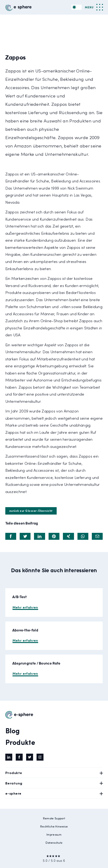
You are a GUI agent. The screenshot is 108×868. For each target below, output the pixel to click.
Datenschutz (54, 843)
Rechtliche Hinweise (54, 826)
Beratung (54, 783)
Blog (13, 730)
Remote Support (54, 818)
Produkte (20, 742)
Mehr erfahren (25, 607)
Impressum (54, 834)
